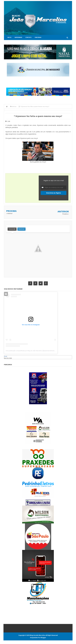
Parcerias (38, 37)
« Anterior (9, 213)
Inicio (9, 37)
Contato (28, 37)
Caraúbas (7, 360)
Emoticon (21, 229)
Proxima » (66, 214)
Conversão (12, 229)
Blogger (43, 638)
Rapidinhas (18, 37)
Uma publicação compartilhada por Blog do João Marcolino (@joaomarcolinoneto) (31, 351)
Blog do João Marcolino (38, 635)
